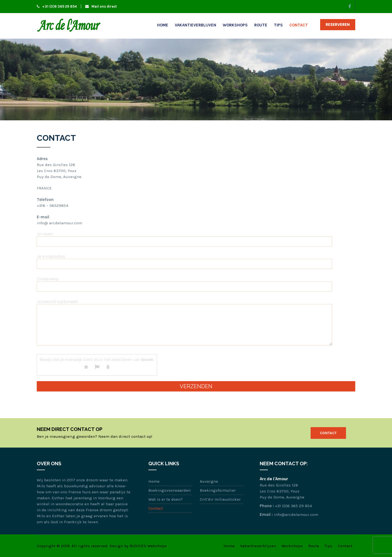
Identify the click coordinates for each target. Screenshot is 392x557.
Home (163, 25)
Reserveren (338, 25)
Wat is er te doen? (166, 499)
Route (261, 25)
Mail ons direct (101, 6)
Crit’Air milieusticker (220, 499)
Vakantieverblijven (195, 25)
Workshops (235, 25)
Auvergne (209, 481)
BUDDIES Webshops (148, 546)
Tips (278, 25)
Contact (299, 25)
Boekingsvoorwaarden (169, 490)
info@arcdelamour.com (296, 515)
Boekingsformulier (218, 490)
